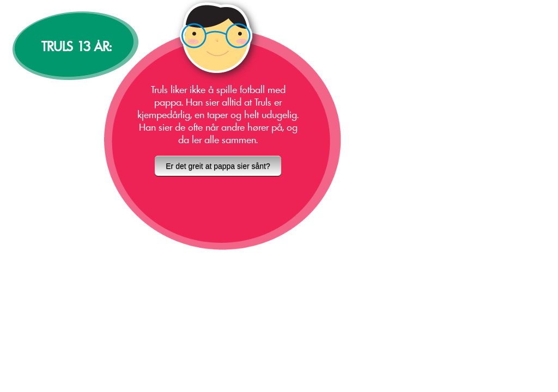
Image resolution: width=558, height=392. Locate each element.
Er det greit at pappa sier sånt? (218, 166)
